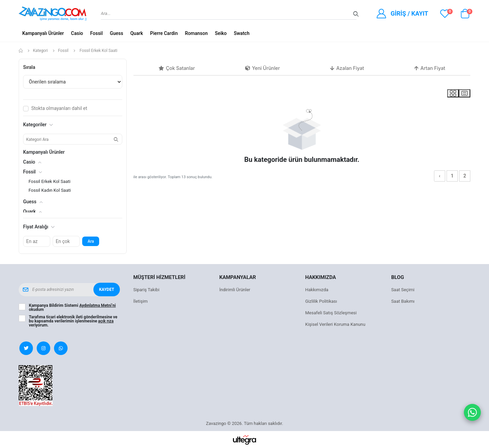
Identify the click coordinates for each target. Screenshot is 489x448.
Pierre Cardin (164, 33)
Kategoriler (38, 125)
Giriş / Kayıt (409, 13)
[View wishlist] (445, 14)
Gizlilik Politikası (321, 301)
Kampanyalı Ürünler (43, 33)
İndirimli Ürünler (235, 290)
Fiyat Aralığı (39, 227)
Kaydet (107, 290)
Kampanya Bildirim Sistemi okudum (72, 307)
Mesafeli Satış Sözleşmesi (331, 313)
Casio (77, 33)
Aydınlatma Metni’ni (97, 305)
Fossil (96, 33)
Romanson (196, 33)
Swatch (242, 33)
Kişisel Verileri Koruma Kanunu (335, 324)
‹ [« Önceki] (439, 176)
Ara (91, 241)
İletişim (141, 301)
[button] (465, 15)
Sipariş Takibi (147, 290)
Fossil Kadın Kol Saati (50, 190)
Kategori (40, 51)
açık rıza (106, 321)
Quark (137, 33)
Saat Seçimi (403, 290)
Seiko (221, 33)
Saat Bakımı (403, 301)
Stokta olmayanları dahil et (59, 108)
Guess (116, 33)
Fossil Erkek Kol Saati (49, 181)
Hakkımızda (317, 290)
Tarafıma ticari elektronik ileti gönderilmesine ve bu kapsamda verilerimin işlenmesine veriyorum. (73, 321)
